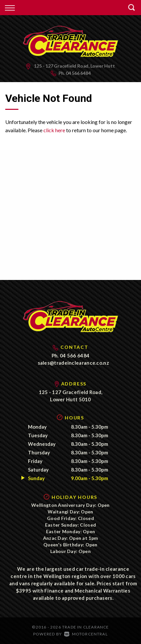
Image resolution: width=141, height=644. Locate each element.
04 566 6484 (78, 73)
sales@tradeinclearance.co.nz (73, 363)
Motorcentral (86, 634)
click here (54, 130)
